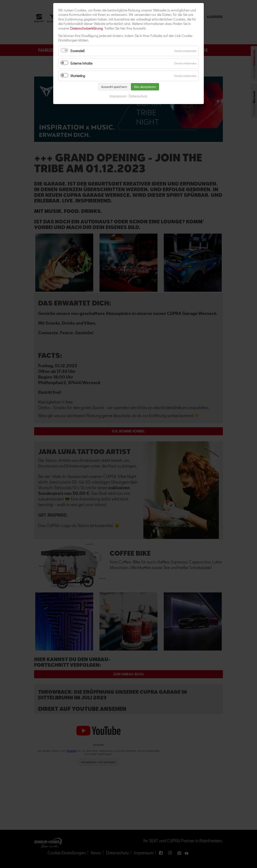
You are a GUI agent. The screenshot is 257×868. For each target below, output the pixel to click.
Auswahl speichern (114, 87)
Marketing (78, 76)
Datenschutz (138, 96)
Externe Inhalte (81, 63)
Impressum (118, 96)
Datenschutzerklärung (87, 28)
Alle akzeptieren (145, 87)
